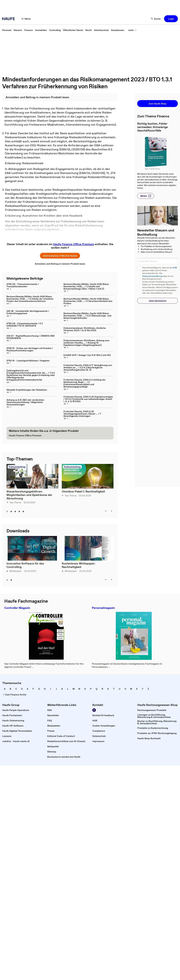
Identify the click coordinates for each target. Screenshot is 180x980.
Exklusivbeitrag (17, 467)
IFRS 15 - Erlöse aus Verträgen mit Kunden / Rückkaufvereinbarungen (30, 349)
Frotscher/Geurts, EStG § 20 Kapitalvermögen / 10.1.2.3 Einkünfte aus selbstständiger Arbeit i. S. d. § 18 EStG (88, 399)
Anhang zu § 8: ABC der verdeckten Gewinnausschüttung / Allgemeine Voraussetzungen (25, 402)
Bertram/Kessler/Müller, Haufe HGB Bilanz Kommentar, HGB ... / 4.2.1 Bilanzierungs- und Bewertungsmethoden (87, 316)
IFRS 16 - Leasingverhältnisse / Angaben (28, 361)
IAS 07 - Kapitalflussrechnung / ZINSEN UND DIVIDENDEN (31, 337)
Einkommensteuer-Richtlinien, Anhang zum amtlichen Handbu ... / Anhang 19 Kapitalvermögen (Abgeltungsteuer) (86, 343)
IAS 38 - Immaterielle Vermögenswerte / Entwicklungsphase (28, 312)
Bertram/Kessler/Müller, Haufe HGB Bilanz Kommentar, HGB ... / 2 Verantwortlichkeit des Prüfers (88, 301)
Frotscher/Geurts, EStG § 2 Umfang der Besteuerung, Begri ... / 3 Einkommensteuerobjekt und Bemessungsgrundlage (85, 383)
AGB (175, 268)
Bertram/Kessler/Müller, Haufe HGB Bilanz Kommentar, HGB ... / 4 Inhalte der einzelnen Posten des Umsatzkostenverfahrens (30, 299)
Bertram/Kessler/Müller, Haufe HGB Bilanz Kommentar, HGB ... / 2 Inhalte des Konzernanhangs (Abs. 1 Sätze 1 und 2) (86, 286)
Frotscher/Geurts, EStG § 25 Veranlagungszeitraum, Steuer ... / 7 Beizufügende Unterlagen (82, 414)
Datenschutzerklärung (152, 276)
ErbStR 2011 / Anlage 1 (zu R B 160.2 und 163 (87, 355)
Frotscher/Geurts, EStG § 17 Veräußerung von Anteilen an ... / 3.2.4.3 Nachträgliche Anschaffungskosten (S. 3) (88, 367)
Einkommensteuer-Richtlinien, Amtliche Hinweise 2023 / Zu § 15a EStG (85, 329)
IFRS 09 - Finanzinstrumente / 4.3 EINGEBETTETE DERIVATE (25, 325)
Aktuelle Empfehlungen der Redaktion (27, 390)
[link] (7, 30)
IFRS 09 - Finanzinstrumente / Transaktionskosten (23, 285)
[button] (26, 19)
